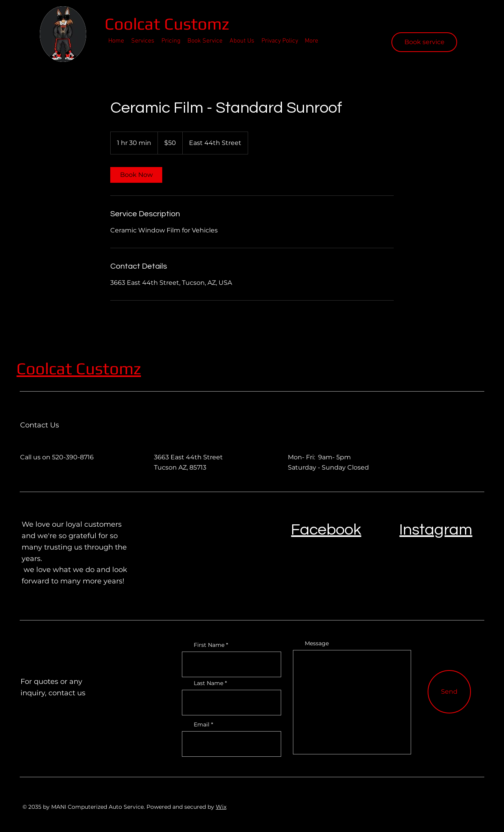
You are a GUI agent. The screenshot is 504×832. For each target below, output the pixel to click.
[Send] (449, 692)
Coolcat (134, 24)
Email (202, 724)
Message (317, 643)
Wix (221, 807)
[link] (136, 175)
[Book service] (424, 42)
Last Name (208, 683)
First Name (209, 645)
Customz (108, 368)
